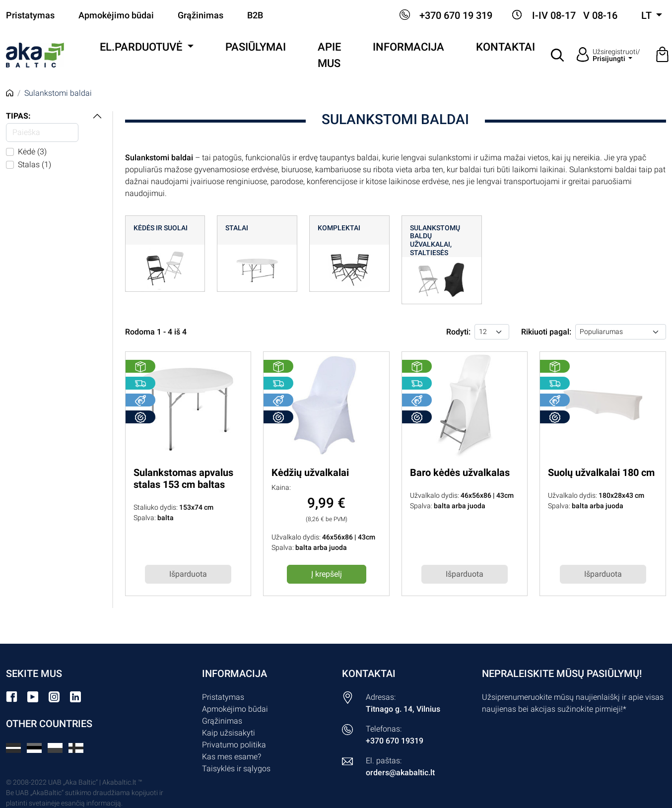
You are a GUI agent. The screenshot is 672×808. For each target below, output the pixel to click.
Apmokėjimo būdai (116, 15)
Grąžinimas (201, 15)
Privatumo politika (234, 745)
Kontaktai (505, 47)
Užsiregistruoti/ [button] (616, 55)
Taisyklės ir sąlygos (236, 769)
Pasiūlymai (256, 47)
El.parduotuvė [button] (142, 47)
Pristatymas (30, 15)
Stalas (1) (34, 165)
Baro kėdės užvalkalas (460, 472)
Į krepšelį (327, 574)
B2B (255, 15)
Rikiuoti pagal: (546, 332)
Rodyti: (458, 332)
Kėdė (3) (32, 152)
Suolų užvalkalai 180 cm (601, 472)
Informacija (408, 47)
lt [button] (647, 15)
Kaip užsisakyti (229, 733)
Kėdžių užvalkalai (310, 472)
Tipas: (18, 116)
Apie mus (329, 55)
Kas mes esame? (232, 757)
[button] (558, 55)
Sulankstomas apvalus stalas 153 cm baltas (183, 478)
